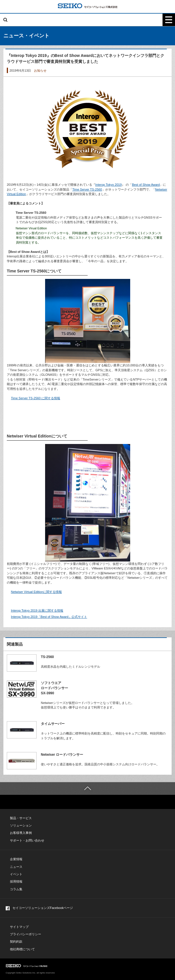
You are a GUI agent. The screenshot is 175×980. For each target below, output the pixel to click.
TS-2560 (47, 657)
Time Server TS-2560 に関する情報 (36, 398)
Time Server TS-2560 (87, 189)
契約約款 (16, 941)
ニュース (16, 867)
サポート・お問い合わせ (27, 840)
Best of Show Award (146, 185)
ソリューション (21, 825)
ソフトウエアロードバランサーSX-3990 (54, 688)
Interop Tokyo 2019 (108, 185)
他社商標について (22, 949)
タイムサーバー (53, 724)
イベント (16, 874)
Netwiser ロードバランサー (62, 755)
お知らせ (40, 71)
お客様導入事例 (21, 833)
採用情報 (16, 881)
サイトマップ (19, 927)
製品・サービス (21, 818)
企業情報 (16, 859)
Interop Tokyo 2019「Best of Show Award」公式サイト (49, 617)
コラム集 (16, 889)
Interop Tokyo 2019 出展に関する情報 (37, 610)
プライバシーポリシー (26, 934)
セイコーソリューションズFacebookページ (39, 908)
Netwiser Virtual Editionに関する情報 (37, 592)
